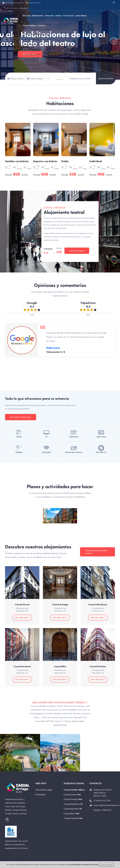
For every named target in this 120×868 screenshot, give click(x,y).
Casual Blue (60, 666)
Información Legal (44, 790)
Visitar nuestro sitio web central (96, 552)
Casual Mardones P (73, 804)
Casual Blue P (71, 813)
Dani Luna (53, 348)
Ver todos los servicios (21, 417)
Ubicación (49, 16)
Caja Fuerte (101, 437)
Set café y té (101, 452)
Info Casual (68, 16)
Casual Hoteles (29, 25)
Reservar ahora (30, 54)
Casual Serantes (22, 666)
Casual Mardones (98, 604)
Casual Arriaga (60, 604)
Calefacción (74, 437)
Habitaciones (38, 16)
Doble (65, 161)
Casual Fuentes (98, 666)
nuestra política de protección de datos (84, 864)
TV (46, 437)
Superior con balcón (45, 161)
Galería (58, 16)
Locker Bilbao (81, 16)
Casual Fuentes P (73, 818)
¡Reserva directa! (106, 78)
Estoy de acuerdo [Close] (106, 864)
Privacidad (40, 795)
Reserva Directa (77, 251)
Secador (19, 452)
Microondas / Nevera (74, 452)
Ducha (19, 437)
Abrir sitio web (22, 617)
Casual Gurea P (72, 795)
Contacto (41, 25)
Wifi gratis (46, 452)
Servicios (27, 16)
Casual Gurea (22, 604)
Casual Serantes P (73, 809)
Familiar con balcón (17, 161)
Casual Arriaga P (73, 799)
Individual (96, 161)
